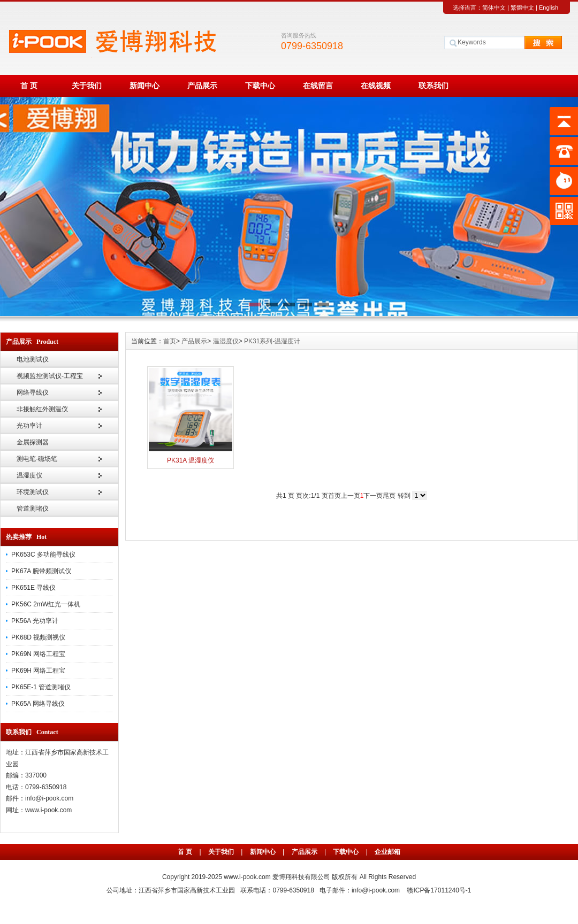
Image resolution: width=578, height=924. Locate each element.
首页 (170, 341)
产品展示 (202, 86)
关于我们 (87, 86)
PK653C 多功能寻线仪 (43, 555)
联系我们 (433, 86)
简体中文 (494, 7)
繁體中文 (522, 7)
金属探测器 (33, 442)
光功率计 (29, 426)
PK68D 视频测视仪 (38, 637)
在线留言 (318, 86)
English (549, 7)
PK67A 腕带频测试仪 (41, 571)
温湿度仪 (29, 475)
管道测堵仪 (33, 509)
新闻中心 (144, 86)
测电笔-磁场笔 (37, 459)
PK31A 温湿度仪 (191, 460)
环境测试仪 (33, 492)
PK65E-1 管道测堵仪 (41, 687)
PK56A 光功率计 (35, 621)
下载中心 (260, 86)
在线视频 (376, 86)
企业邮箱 (387, 852)
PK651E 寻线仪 (33, 588)
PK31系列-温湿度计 (272, 341)
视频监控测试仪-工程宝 (50, 376)
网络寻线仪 (33, 392)
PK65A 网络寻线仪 (38, 704)
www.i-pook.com (248, 877)
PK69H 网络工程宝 (38, 671)
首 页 (29, 86)
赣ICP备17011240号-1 (439, 890)
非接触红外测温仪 (42, 409)
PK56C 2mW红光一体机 (46, 604)
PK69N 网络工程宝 (38, 654)
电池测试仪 (33, 359)
